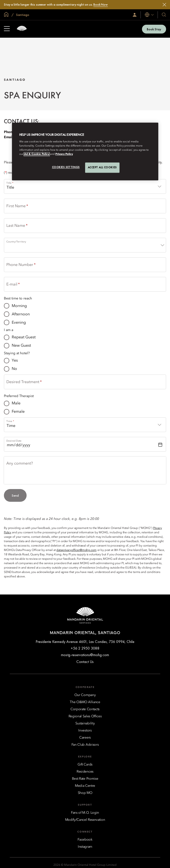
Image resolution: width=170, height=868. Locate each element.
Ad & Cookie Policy (37, 154)
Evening (19, 323)
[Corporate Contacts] (85, 709)
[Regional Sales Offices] (85, 716)
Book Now (101, 5)
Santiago (22, 15)
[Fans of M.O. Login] (85, 813)
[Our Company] (85, 695)
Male (16, 403)
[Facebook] (85, 840)
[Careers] (85, 738)
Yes (15, 361)
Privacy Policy (64, 154)
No (14, 369)
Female (18, 412)
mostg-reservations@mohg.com (85, 655)
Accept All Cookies (102, 167)
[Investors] (85, 731)
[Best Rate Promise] (85, 779)
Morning (19, 306)
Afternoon (21, 314)
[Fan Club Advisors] (85, 745)
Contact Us (85, 662)
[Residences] (85, 772)
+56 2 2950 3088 (85, 648)
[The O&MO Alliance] (85, 702)
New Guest (21, 346)
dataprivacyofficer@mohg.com (76, 550)
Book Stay (154, 29)
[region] (85, 152)
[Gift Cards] (85, 765)
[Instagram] (85, 847)
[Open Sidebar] (7, 29)
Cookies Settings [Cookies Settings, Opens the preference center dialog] (66, 167)
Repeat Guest (24, 337)
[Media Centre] (85, 786)
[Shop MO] (85, 793)
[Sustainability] (85, 723)
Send (15, 495)
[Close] (164, 5)
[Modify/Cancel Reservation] (85, 820)
